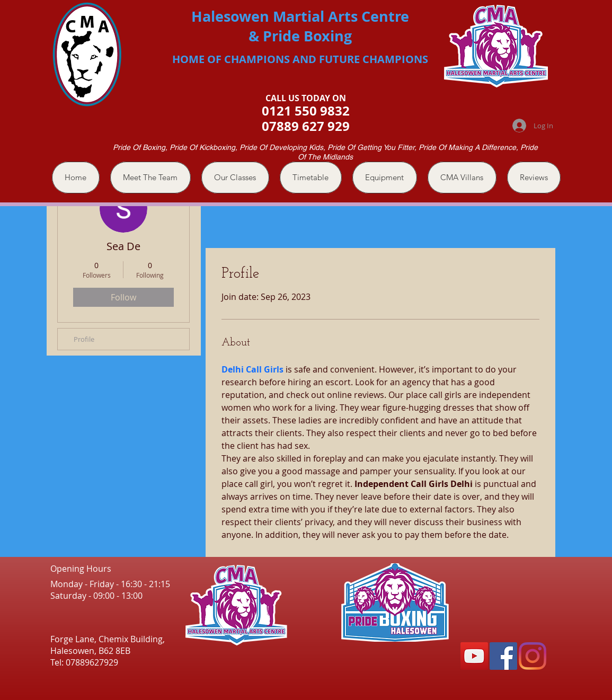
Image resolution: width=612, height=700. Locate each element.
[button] (235, 178)
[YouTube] (474, 656)
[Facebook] (503, 656)
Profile (84, 339)
